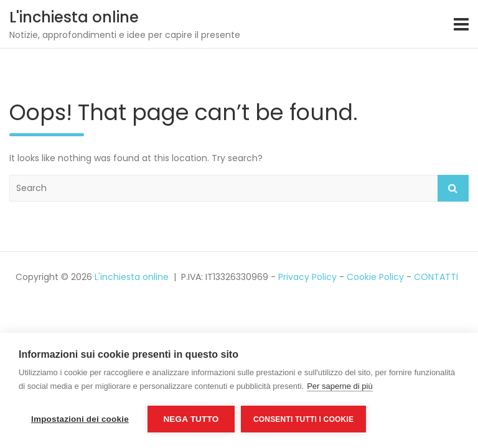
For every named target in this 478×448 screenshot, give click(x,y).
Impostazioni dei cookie (80, 419)
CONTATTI (436, 277)
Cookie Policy (375, 277)
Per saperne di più (340, 386)
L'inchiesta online (74, 17)
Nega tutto (191, 419)
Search (453, 188)
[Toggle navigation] (461, 24)
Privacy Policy (307, 277)
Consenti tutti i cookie (303, 419)
